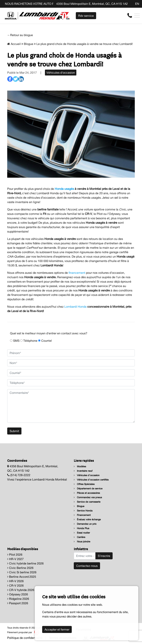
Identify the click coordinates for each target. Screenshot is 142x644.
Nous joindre (82, 542)
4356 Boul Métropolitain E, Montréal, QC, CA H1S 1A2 (92, 4)
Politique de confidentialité (25, 638)
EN (137, 4)
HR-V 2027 (15, 559)
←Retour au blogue (20, 35)
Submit (14, 431)
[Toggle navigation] (137, 16)
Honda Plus (81, 528)
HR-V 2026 (15, 581)
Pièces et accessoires (87, 493)
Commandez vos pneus (88, 497)
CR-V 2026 (15, 585)
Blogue (29, 44)
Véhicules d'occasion (61, 73)
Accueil (14, 44)
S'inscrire (104, 556)
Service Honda (83, 511)
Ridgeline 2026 (18, 599)
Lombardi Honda (75, 307)
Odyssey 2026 (18, 594)
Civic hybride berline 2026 (25, 563)
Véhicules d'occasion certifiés (91, 480)
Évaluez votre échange (87, 519)
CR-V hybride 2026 (21, 590)
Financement (82, 515)
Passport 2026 (18, 603)
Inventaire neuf (83, 471)
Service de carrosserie (87, 502)
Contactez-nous (87, 566)
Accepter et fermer (57, 629)
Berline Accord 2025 (22, 577)
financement (77, 273)
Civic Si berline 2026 (22, 572)
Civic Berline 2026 (20, 568)
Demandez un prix (85, 524)
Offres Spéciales (84, 484)
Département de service (88, 489)
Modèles (80, 466)
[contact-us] (130, 15)
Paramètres (83, 629)
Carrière (80, 537)
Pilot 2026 (15, 555)
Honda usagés (64, 189)
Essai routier (82, 533)
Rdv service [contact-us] (86, 16)
